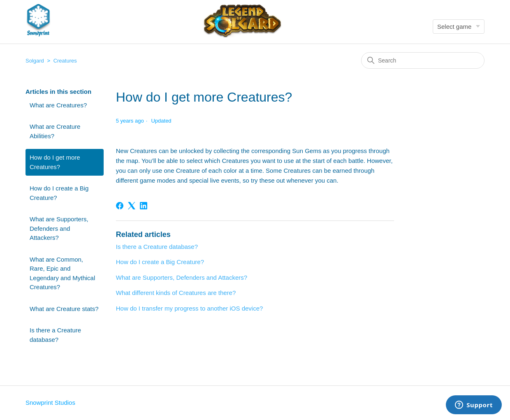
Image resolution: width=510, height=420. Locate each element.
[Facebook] (120, 206)
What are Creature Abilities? (55, 131)
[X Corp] (132, 206)
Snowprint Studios (50, 403)
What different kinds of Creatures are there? (176, 293)
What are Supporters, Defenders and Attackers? (59, 228)
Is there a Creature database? (55, 335)
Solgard (35, 61)
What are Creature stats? (64, 309)
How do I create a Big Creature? (59, 193)
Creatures (65, 61)
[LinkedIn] (144, 206)
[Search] (423, 60)
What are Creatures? (58, 105)
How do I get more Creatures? (55, 162)
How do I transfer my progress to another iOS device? (190, 308)
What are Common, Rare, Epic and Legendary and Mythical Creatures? (62, 273)
